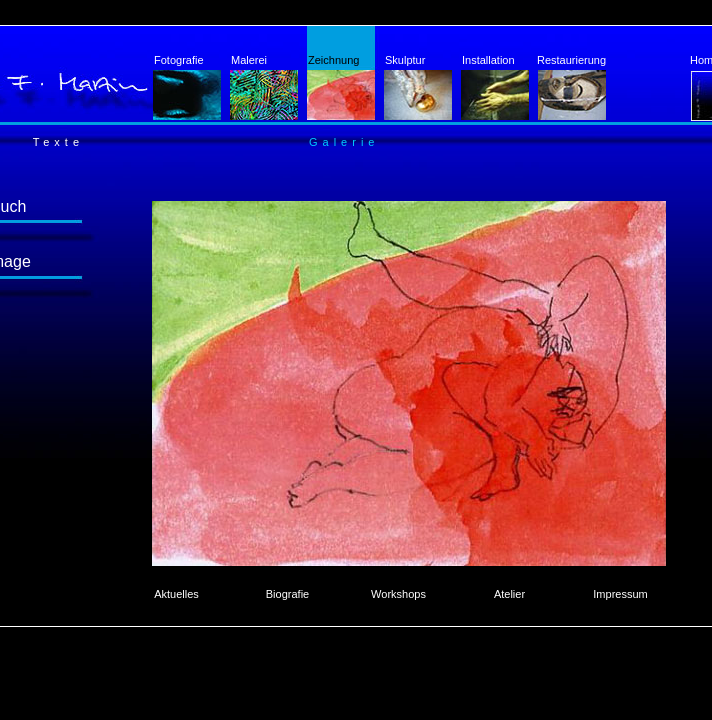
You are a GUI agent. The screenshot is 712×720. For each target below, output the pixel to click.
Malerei (264, 87)
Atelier (509, 594)
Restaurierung (571, 87)
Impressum (620, 594)
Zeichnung (341, 87)
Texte (58, 142)
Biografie (287, 594)
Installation (495, 87)
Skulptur (418, 87)
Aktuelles (176, 594)
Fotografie (187, 87)
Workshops (398, 594)
